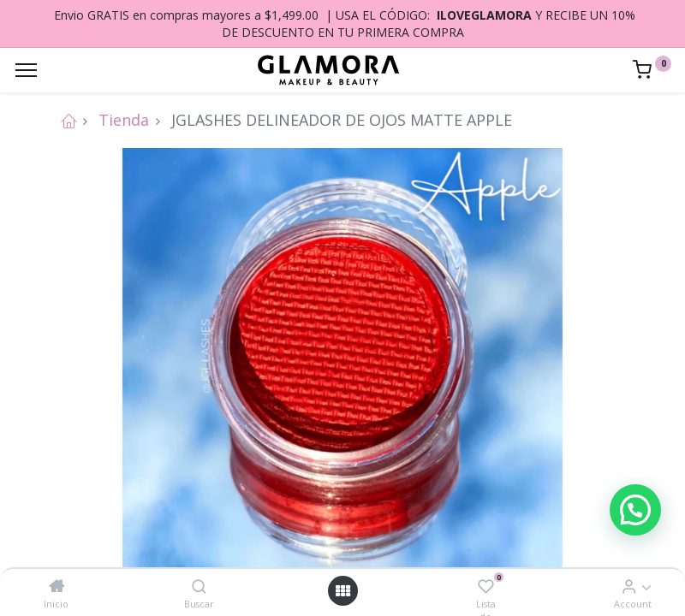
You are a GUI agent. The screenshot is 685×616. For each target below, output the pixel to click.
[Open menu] (342, 591)
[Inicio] (57, 586)
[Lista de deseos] (486, 586)
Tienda (124, 120)
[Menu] (26, 70)
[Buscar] (199, 586)
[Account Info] (629, 586)
